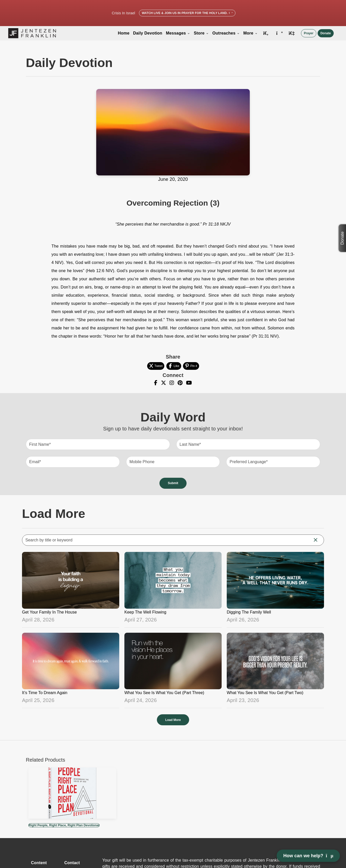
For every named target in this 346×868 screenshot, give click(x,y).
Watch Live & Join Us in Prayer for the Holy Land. (187, 13)
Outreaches (226, 33)
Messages (178, 33)
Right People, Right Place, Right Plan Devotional (64, 825)
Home (124, 33)
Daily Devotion (148, 33)
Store (201, 33)
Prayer (309, 33)
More (251, 33)
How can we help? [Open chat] (308, 856)
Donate (326, 33)
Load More (173, 720)
